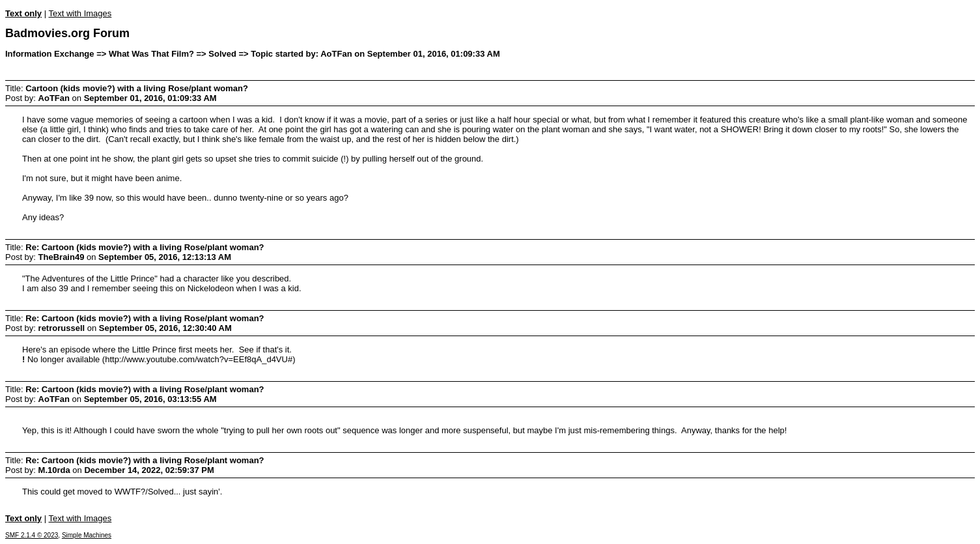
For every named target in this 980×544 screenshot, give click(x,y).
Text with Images (80, 13)
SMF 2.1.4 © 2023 (32, 535)
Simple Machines (87, 535)
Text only (23, 13)
